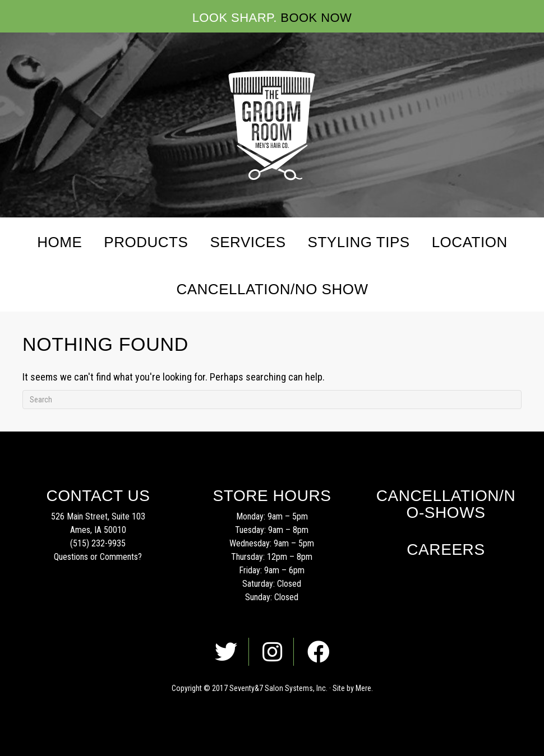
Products (146, 242)
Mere (363, 688)
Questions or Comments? (98, 557)
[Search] (272, 400)
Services (248, 242)
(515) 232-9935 (98, 543)
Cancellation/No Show (272, 289)
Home (59, 242)
